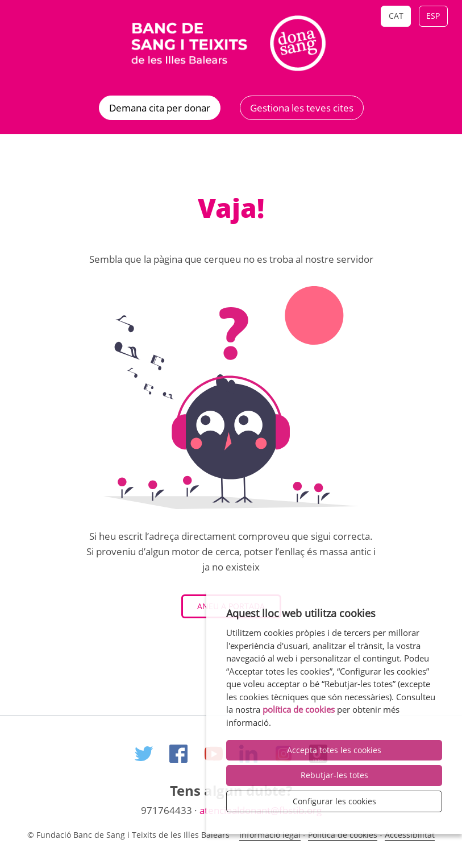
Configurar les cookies (334, 801)
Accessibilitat (410, 835)
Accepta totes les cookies (334, 750)
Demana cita (160, 108)
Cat (396, 16)
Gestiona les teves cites (302, 108)
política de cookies (299, 709)
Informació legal (270, 835)
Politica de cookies (343, 835)
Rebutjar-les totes (334, 775)
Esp (433, 16)
